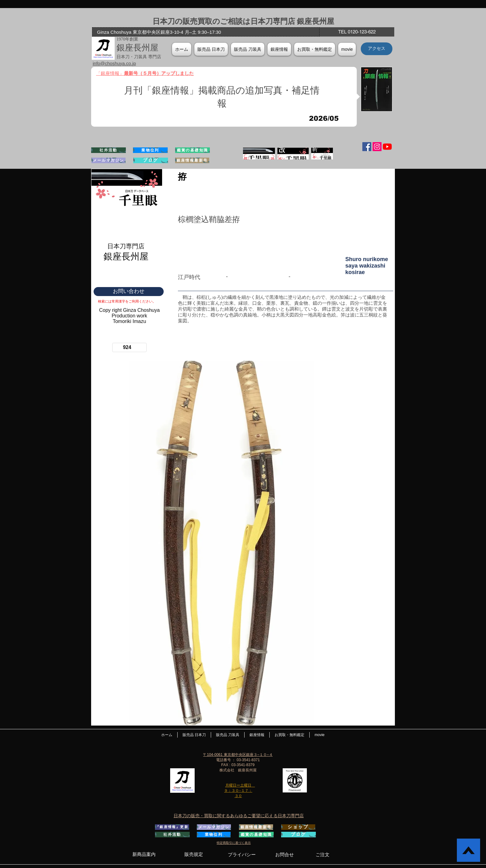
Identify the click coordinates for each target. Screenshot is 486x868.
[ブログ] (151, 160)
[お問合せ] (285, 855)
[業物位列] (150, 150)
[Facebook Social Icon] (367, 147)
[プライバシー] (242, 855)
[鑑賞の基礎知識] (192, 150)
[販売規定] (194, 854)
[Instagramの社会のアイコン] (377, 147)
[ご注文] (323, 855)
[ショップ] (298, 827)
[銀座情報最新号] (192, 160)
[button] (279, 49)
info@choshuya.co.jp (114, 63)
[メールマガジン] (108, 160)
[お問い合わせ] (129, 292)
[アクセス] (377, 49)
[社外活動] (108, 150)
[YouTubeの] (387, 147)
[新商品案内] (144, 854)
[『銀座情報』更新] (172, 827)
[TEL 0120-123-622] (357, 32)
